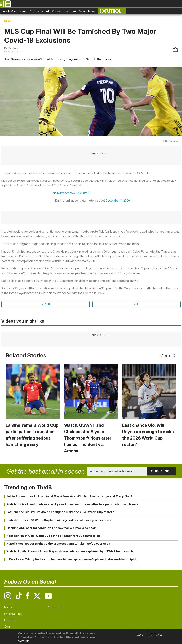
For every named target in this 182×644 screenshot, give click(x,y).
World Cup (10, 11)
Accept (141, 635)
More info (24, 641)
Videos (57, 11)
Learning (70, 11)
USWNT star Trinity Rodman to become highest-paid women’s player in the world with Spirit (72, 559)
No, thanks (156, 635)
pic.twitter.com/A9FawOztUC (72, 193)
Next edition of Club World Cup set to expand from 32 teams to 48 (53, 536)
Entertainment (39, 11)
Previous (46, 304)
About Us (54, 607)
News (23, 11)
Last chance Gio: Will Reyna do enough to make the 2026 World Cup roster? (60, 512)
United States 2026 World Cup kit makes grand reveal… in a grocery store (59, 520)
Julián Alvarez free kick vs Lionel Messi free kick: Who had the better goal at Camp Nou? (69, 496)
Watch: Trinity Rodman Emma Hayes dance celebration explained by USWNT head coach (70, 551)
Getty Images (170, 141)
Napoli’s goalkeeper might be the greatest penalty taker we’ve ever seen (58, 544)
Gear (82, 11)
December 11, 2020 (118, 201)
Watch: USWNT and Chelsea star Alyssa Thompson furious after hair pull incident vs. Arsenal (88, 438)
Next (137, 304)
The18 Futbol (112, 11)
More (92, 11)
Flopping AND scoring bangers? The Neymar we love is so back (51, 528)
